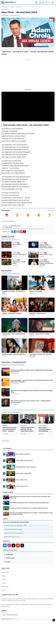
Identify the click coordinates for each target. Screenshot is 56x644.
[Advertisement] (28, 74)
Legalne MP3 (5, 587)
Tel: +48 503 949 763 (9, 619)
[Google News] (12, 232)
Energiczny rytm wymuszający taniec (14, 533)
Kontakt (7, 562)
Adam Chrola (6, 441)
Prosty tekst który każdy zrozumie (13, 529)
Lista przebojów (7, 448)
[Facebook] (15, 232)
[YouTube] (21, 232)
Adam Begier (6, 15)
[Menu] (53, 2)
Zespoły (4, 590)
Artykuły (4, 576)
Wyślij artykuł (9, 554)
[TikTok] (24, 232)
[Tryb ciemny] (49, 2)
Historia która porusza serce (12, 537)
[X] (22, 545)
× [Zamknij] (54, 620)
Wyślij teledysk (9, 558)
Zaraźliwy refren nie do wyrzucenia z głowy (16, 526)
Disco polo (18, 7)
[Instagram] (18, 232)
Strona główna (5, 7)
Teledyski (12, 7)
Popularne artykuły (8, 492)
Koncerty (4, 583)
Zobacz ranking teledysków (8, 221)
